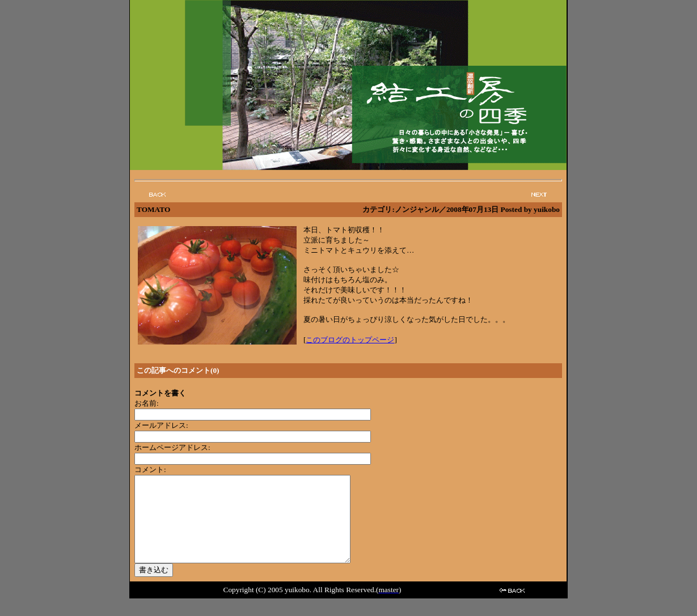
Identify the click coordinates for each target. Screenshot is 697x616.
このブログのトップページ (350, 340)
